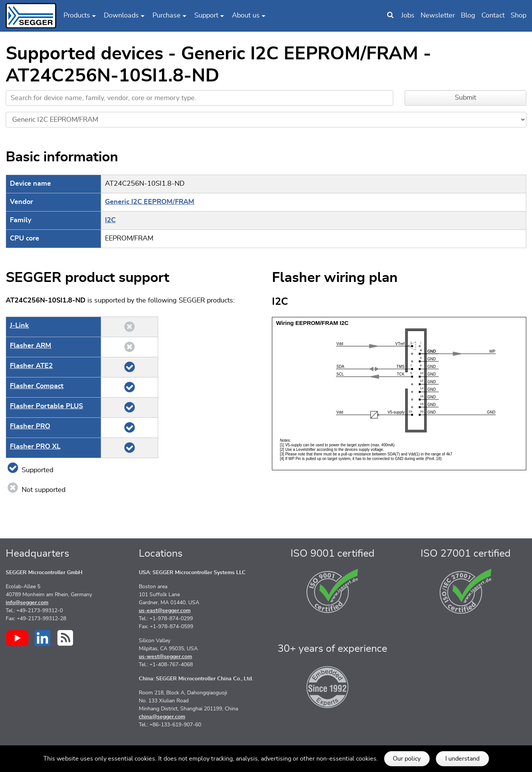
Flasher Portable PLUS (46, 406)
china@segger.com (162, 717)
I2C (110, 220)
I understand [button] (462, 759)
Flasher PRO (30, 427)
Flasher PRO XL (35, 447)
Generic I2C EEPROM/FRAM (150, 202)
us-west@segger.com (165, 657)
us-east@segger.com (165, 611)
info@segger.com (27, 603)
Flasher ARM (31, 346)
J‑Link (19, 326)
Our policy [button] (407, 759)
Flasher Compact (37, 386)
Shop (519, 16)
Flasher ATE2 (31, 366)
